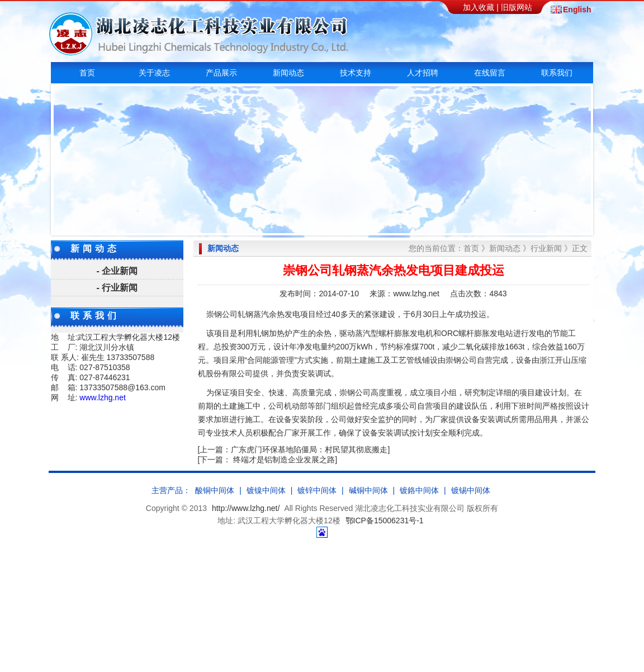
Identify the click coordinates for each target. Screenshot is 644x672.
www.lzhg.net (102, 397)
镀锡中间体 (471, 490)
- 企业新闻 (117, 271)
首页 (87, 73)
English (576, 10)
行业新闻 (546, 248)
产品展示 (221, 73)
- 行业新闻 (117, 288)
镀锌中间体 (317, 490)
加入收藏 (479, 7)
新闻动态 (288, 73)
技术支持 (356, 73)
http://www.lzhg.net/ (246, 508)
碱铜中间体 (368, 490)
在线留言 (490, 73)
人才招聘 (423, 73)
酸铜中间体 (215, 490)
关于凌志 (154, 73)
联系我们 (557, 73)
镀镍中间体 (266, 490)
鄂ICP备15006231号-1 (385, 520)
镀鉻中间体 (419, 490)
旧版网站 (517, 7)
